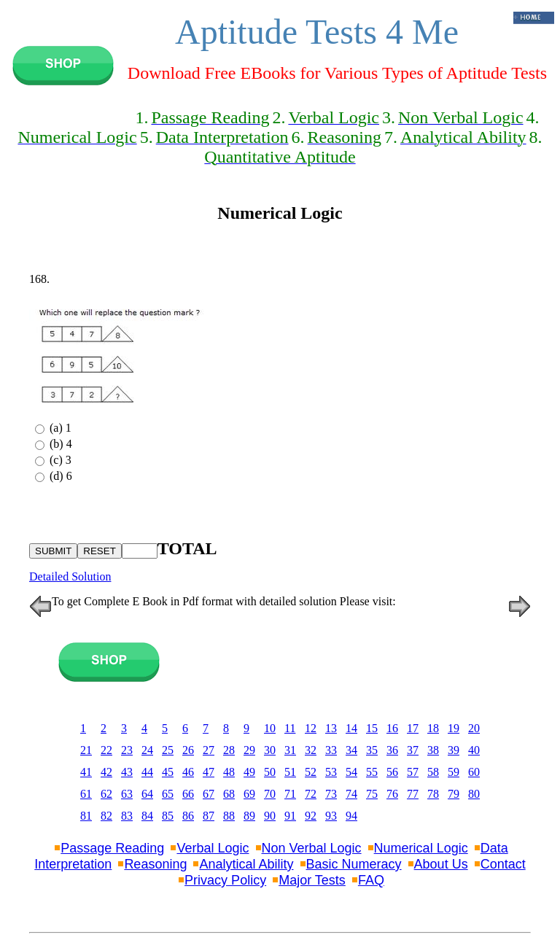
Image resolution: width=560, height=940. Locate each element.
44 (147, 772)
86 (188, 816)
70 (270, 794)
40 (474, 750)
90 (270, 816)
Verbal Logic (213, 848)
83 (127, 816)
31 (290, 750)
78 (433, 794)
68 (229, 794)
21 (86, 750)
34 (351, 750)
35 (372, 750)
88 (229, 816)
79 (454, 794)
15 (372, 728)
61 (86, 794)
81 (86, 816)
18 (433, 728)
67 (209, 794)
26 (188, 750)
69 (249, 794)
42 (106, 772)
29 (249, 750)
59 (454, 772)
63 (127, 794)
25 (168, 750)
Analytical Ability (246, 864)
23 (127, 750)
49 (249, 772)
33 (331, 750)
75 (372, 794)
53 (331, 772)
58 (433, 772)
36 (392, 750)
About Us (441, 864)
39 (454, 750)
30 (270, 750)
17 (413, 728)
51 (290, 772)
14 (351, 728)
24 (147, 750)
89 (249, 816)
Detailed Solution (70, 576)
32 (311, 750)
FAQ (371, 880)
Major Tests (312, 880)
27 (209, 750)
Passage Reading (112, 848)
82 (106, 816)
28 (229, 750)
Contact (503, 864)
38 (433, 750)
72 (311, 794)
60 (474, 772)
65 (168, 794)
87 (209, 816)
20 (474, 728)
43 (127, 772)
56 (392, 772)
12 (311, 728)
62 (106, 794)
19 (454, 728)
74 (351, 794)
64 (147, 794)
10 (270, 728)
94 (351, 816)
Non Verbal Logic (312, 848)
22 (106, 750)
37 (413, 750)
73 (331, 794)
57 (413, 772)
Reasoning (155, 864)
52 (311, 772)
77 (413, 794)
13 (331, 728)
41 (86, 772)
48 (229, 772)
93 (331, 816)
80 (474, 794)
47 (209, 772)
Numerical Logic (421, 848)
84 (147, 816)
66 (188, 794)
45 (168, 772)
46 (188, 772)
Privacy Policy (225, 880)
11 (290, 728)
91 (290, 816)
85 (168, 816)
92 (311, 816)
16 (392, 728)
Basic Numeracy (354, 864)
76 (392, 794)
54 (351, 772)
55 (372, 772)
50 (270, 772)
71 (290, 794)
